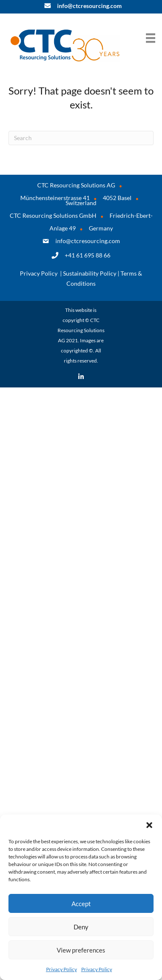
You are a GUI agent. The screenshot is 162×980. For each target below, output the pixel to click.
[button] (149, 825)
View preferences (81, 950)
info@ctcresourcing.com (88, 241)
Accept (81, 904)
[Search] (81, 138)
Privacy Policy (62, 969)
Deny (81, 927)
